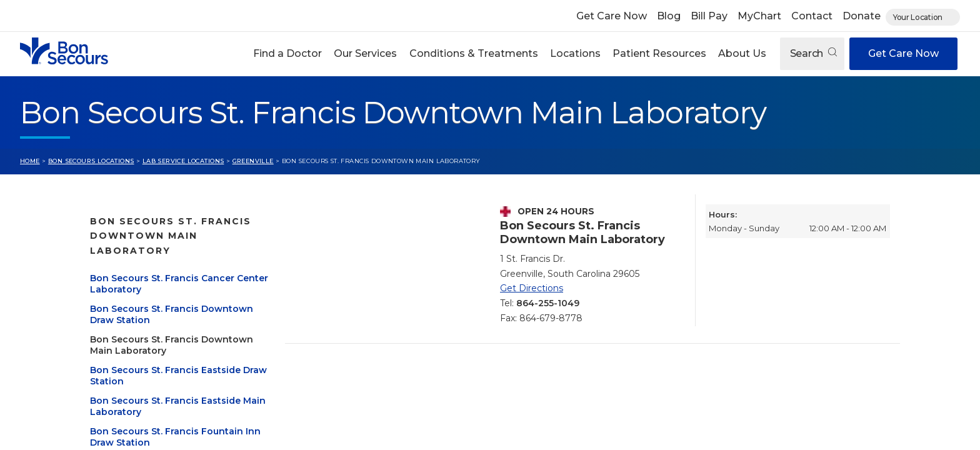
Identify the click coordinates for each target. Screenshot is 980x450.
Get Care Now (612, 16)
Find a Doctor (287, 53)
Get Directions (532, 288)
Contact (812, 16)
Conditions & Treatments (474, 53)
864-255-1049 (548, 303)
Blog (669, 16)
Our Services (365, 53)
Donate (862, 16)
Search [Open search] (813, 53)
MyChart (759, 16)
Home (30, 161)
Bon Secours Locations (91, 161)
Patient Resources (659, 53)
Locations (575, 53)
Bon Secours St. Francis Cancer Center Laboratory (162, 254)
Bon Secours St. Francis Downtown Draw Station (147, 284)
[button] (288, 54)
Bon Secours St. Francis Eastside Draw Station (165, 346)
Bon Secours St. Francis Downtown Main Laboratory (155, 315)
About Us (742, 53)
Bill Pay (709, 16)
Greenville (253, 161)
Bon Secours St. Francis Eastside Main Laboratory (165, 376)
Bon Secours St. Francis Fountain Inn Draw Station (167, 407)
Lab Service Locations (183, 161)
